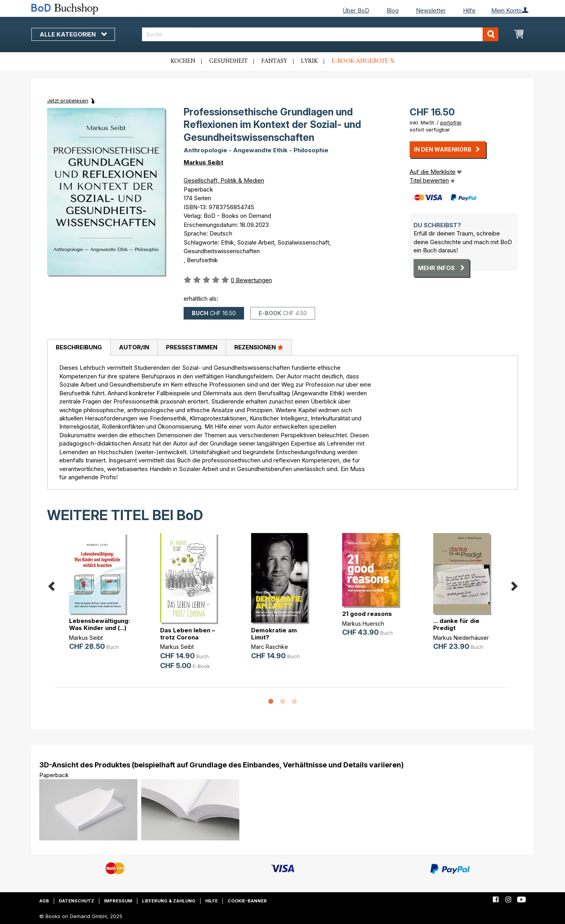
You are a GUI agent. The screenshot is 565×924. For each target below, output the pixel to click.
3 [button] (294, 702)
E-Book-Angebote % (363, 61)
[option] (100, 598)
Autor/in (134, 347)
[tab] (79, 348)
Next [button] (514, 585)
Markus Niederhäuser (461, 638)
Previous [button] (51, 585)
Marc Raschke (270, 647)
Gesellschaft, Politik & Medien (224, 180)
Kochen (183, 61)
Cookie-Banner (247, 901)
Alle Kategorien (73, 34)
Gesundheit (228, 61)
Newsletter (431, 10)
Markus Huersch (363, 624)
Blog (393, 10)
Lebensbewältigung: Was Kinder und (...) (99, 624)
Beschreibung (79, 347)
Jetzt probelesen (68, 100)
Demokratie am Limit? (274, 634)
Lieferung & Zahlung (169, 901)
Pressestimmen (192, 347)
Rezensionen (259, 347)
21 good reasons (367, 614)
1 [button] (271, 702)
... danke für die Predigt (456, 624)
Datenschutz (77, 901)
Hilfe (469, 10)
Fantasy (274, 61)
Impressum (118, 901)
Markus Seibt (203, 162)
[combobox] (320, 34)
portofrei (451, 122)
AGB (44, 901)
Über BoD (356, 10)
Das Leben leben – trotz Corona (188, 634)
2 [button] (282, 702)
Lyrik (309, 61)
